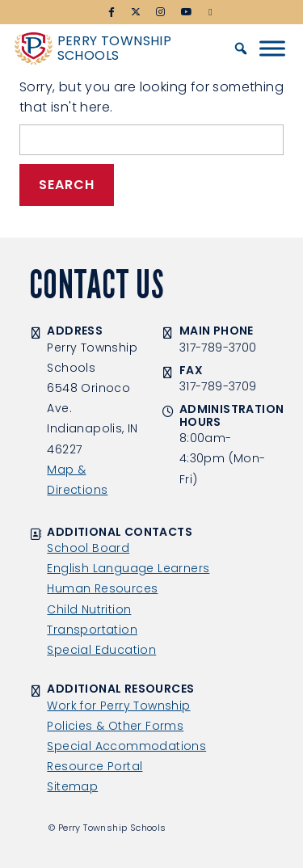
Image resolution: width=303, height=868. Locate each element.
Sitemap (72, 786)
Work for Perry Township (118, 706)
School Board (88, 548)
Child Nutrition (89, 609)
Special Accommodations (126, 746)
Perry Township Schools (115, 48)
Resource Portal (95, 766)
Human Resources (102, 588)
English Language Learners (128, 568)
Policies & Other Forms (115, 726)
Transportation (92, 630)
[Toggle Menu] (272, 48)
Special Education (101, 650)
